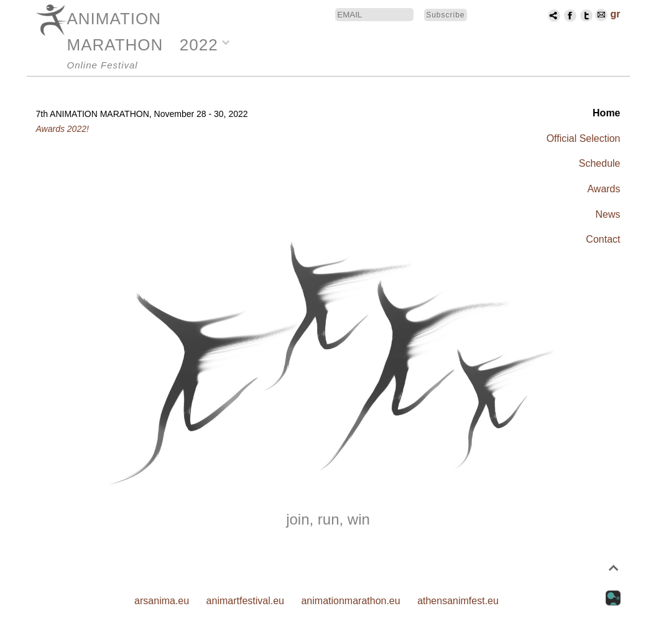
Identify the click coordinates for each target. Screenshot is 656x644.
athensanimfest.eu (458, 601)
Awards (603, 189)
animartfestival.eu (245, 601)
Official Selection (584, 138)
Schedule (600, 163)
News (607, 214)
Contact (603, 239)
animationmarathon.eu (350, 601)
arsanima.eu (162, 601)
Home (606, 113)
